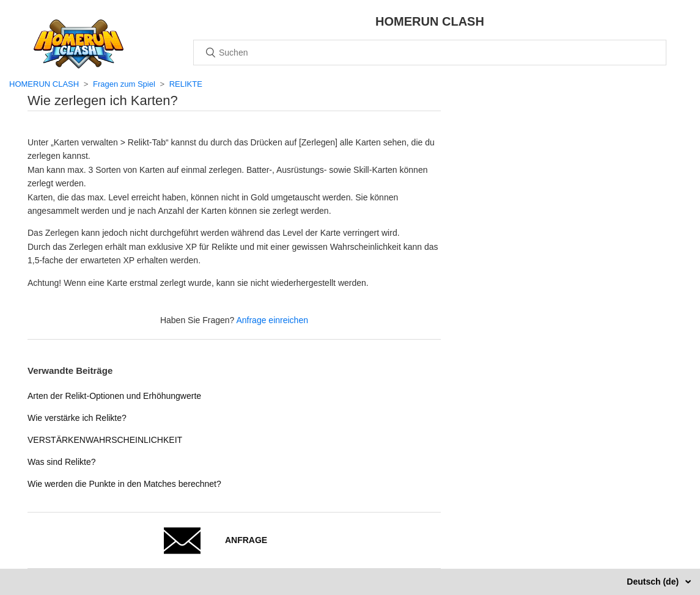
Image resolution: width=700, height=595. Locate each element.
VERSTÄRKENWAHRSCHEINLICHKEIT (105, 440)
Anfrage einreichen (272, 320)
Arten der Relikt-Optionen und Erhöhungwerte (114, 396)
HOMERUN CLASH (44, 84)
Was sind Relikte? (62, 462)
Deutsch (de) (654, 582)
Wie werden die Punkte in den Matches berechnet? (124, 484)
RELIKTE (186, 84)
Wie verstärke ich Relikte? (77, 418)
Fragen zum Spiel (124, 84)
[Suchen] (430, 53)
